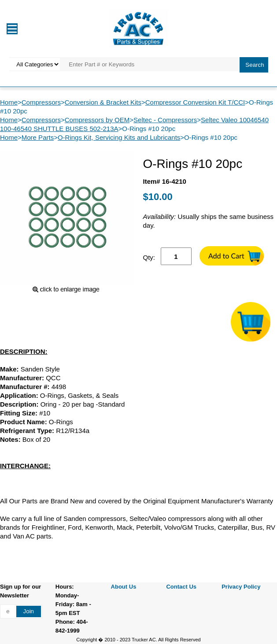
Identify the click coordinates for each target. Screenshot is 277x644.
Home (9, 102)
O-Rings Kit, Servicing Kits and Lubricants (119, 137)
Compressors (41, 102)
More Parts (38, 137)
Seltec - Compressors (165, 120)
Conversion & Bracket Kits (103, 102)
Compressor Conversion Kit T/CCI (195, 102)
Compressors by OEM (97, 120)
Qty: (149, 257)
